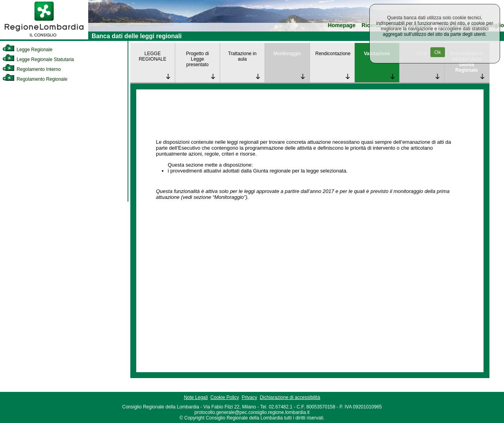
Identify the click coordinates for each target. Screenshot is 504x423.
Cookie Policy (225, 397)
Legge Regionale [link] (27, 50)
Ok (438, 52)
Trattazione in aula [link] (242, 56)
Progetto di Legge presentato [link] (197, 59)
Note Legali (196, 397)
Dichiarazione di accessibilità (290, 397)
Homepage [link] (342, 25)
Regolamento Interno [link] (31, 69)
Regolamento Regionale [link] (35, 79)
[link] (44, 38)
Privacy (249, 397)
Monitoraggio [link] (287, 54)
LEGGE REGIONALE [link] (152, 56)
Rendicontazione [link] (333, 54)
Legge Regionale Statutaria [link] (38, 59)
